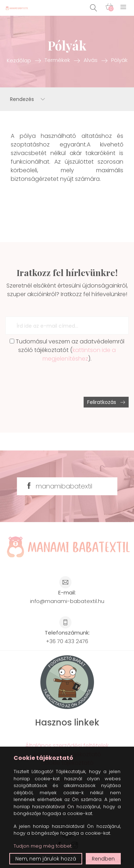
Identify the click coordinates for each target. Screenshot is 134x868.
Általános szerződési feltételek (67, 746)
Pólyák (119, 60)
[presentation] (60, 380)
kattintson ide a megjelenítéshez (79, 354)
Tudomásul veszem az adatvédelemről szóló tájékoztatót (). (67, 350)
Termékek (57, 60)
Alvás (91, 60)
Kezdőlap (19, 60)
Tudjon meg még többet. (43, 846)
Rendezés (28, 99)
